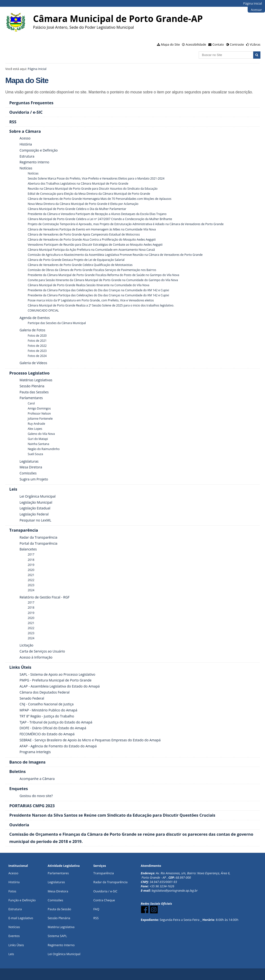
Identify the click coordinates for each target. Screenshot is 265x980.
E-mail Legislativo (21, 918)
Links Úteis (16, 945)
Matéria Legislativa (61, 927)
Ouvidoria (100, 891)
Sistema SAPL (57, 936)
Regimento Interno (61, 945)
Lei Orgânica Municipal (64, 954)
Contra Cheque (104, 900)
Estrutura (15, 909)
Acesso (13, 873)
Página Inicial (253, 3)
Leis (11, 954)
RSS (96, 918)
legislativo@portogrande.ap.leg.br (175, 890)
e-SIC (114, 891)
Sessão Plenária (59, 918)
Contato (218, 44)
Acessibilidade (196, 44)
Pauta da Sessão (59, 909)
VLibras (255, 44)
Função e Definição (22, 900)
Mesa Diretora (58, 891)
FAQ (96, 909)
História (14, 882)
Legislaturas (56, 882)
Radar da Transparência (110, 882)
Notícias (14, 927)
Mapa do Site (170, 44)
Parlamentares (58, 873)
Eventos (14, 936)
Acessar (256, 10)
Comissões (55, 900)
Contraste (237, 44)
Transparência (104, 873)
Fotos (12, 891)
